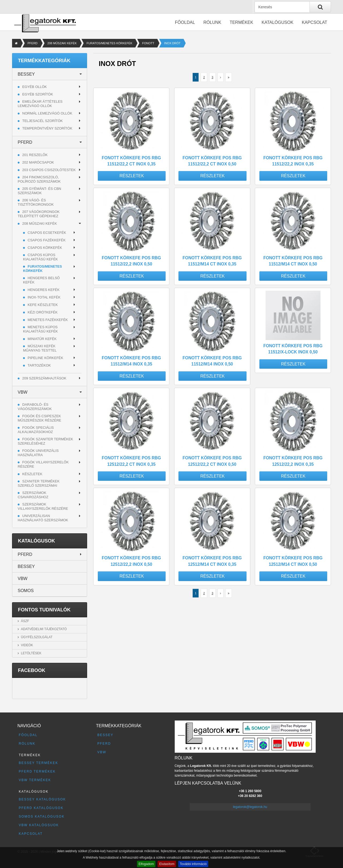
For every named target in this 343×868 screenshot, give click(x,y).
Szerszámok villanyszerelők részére (43, 506)
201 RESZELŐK (35, 155)
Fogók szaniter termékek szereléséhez (45, 441)
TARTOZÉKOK (39, 365)
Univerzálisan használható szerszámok (43, 518)
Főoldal (185, 22)
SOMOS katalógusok (42, 817)
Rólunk (212, 22)
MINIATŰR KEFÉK (42, 339)
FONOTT (148, 43)
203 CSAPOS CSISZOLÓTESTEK (49, 170)
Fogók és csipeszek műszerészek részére (40, 418)
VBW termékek (35, 780)
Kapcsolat (314, 22)
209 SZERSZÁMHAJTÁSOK (44, 378)
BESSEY (26, 74)
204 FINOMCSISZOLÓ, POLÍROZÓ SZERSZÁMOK (39, 179)
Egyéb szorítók (38, 94)
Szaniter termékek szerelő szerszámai (39, 483)
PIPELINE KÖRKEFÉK (45, 358)
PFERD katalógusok (41, 808)
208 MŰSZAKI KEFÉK (62, 43)
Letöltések (31, 653)
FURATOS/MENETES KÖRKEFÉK (109, 43)
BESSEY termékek (38, 763)
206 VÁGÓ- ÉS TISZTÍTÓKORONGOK (36, 202)
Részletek (132, 176)
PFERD (33, 43)
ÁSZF (25, 621)
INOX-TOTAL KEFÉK (44, 297)
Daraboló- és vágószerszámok (35, 407)
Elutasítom (167, 864)
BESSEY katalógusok (42, 799)
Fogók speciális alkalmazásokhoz (36, 430)
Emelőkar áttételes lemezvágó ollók (40, 104)
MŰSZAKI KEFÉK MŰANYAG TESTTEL (40, 348)
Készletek (32, 474)
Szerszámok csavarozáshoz (33, 495)
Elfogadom (146, 864)
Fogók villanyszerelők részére (43, 464)
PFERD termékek (37, 771)
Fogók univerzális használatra (38, 453)
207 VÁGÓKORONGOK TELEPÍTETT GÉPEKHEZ (39, 214)
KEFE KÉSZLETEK (43, 305)
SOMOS (26, 591)
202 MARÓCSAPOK (38, 162)
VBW (23, 392)
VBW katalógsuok (39, 825)
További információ (193, 864)
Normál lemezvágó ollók (47, 113)
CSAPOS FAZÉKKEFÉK (47, 240)
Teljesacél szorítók (42, 121)
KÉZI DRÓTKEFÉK (43, 312)
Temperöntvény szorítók (47, 128)
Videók (27, 645)
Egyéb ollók (35, 87)
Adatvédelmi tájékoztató (44, 629)
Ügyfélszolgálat (37, 637)
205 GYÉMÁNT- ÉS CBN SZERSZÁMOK (39, 191)
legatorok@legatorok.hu (250, 807)
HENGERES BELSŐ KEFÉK (41, 280)
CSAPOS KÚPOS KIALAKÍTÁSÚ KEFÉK (40, 257)
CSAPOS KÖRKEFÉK (45, 248)
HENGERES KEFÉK (44, 290)
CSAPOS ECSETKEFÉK (47, 233)
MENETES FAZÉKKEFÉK (48, 320)
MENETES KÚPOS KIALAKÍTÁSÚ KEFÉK (40, 329)
